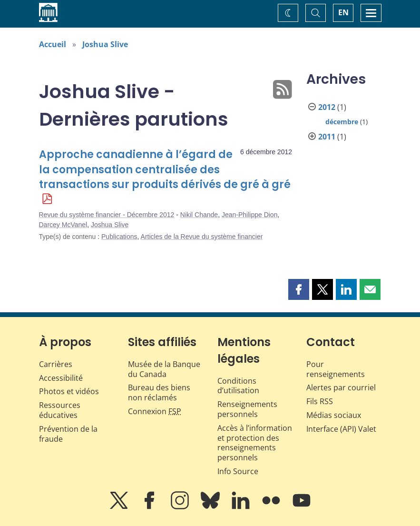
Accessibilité (61, 378)
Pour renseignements (336, 369)
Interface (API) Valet (341, 429)
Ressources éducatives (60, 410)
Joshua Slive (105, 44)
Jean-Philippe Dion (250, 215)
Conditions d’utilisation (238, 386)
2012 (327, 107)
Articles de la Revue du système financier (202, 237)
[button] (299, 289)
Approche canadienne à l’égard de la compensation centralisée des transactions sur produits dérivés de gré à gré (165, 170)
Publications (119, 237)
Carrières (56, 364)
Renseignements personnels (247, 409)
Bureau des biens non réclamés (159, 392)
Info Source (238, 471)
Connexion (155, 411)
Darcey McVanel (63, 225)
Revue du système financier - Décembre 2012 (107, 215)
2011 (327, 137)
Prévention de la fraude (68, 434)
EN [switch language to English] (343, 12)
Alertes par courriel (341, 387)
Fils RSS (320, 401)
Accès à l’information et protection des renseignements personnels (255, 443)
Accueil (53, 44)
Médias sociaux (334, 415)
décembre (342, 122)
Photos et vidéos (69, 391)
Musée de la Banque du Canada (164, 369)
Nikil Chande (199, 215)
